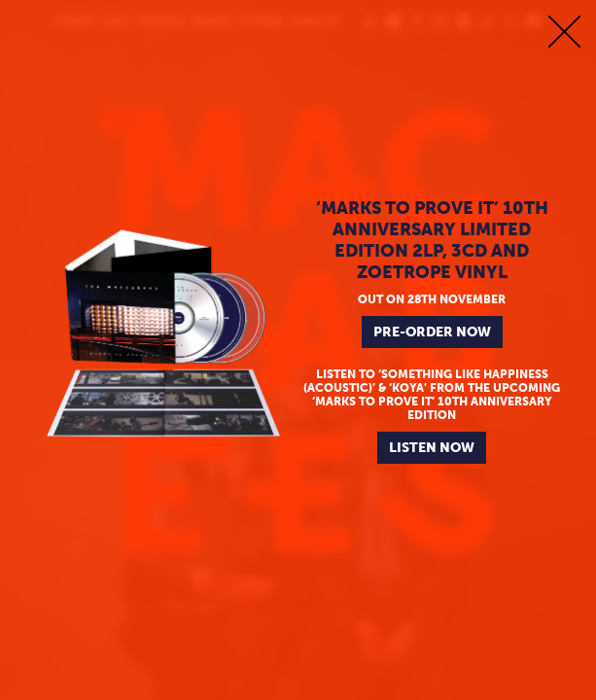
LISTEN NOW (432, 448)
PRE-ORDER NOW (432, 332)
